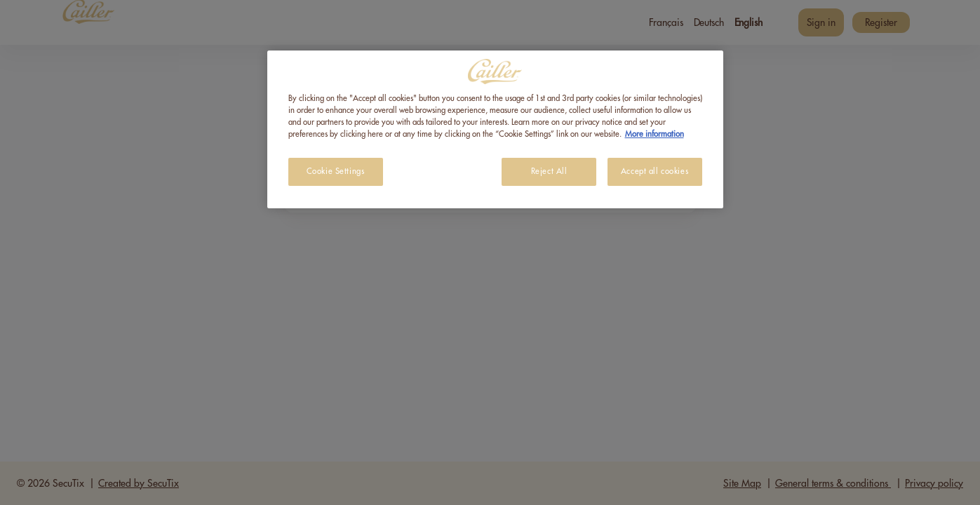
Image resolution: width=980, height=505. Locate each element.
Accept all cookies (655, 171)
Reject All (549, 171)
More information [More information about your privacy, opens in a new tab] (655, 134)
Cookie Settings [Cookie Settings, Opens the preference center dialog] (336, 171)
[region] (495, 129)
